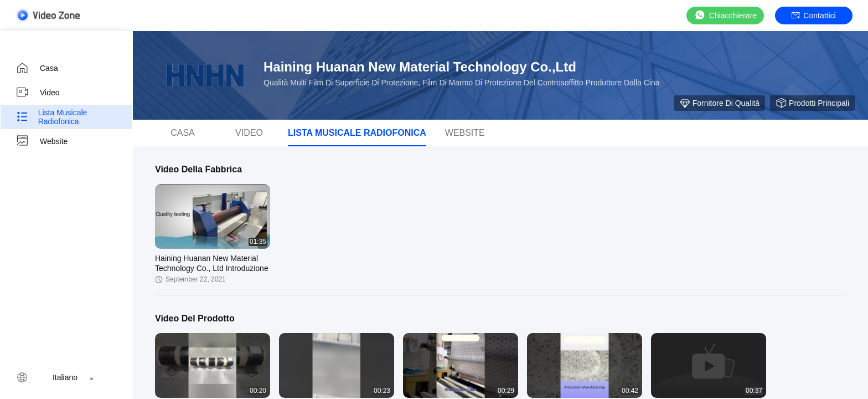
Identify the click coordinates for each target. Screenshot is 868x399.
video (38, 93)
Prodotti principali (812, 103)
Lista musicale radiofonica (51, 117)
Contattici (813, 16)
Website (42, 141)
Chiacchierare (725, 15)
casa (37, 68)
